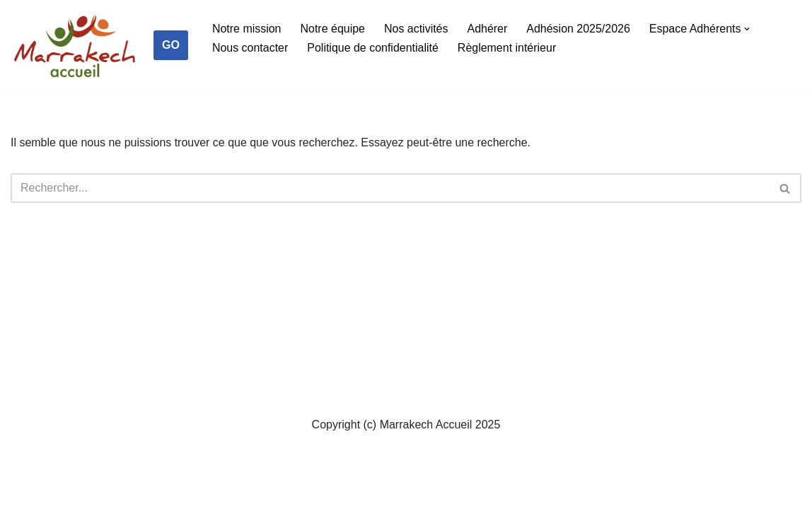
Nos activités (416, 29)
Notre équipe (333, 29)
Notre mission (247, 29)
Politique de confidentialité (373, 48)
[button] (748, 29)
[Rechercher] (390, 188)
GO (171, 45)
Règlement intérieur (507, 48)
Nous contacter (250, 48)
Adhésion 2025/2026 (579, 29)
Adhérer (488, 29)
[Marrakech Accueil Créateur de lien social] (75, 49)
